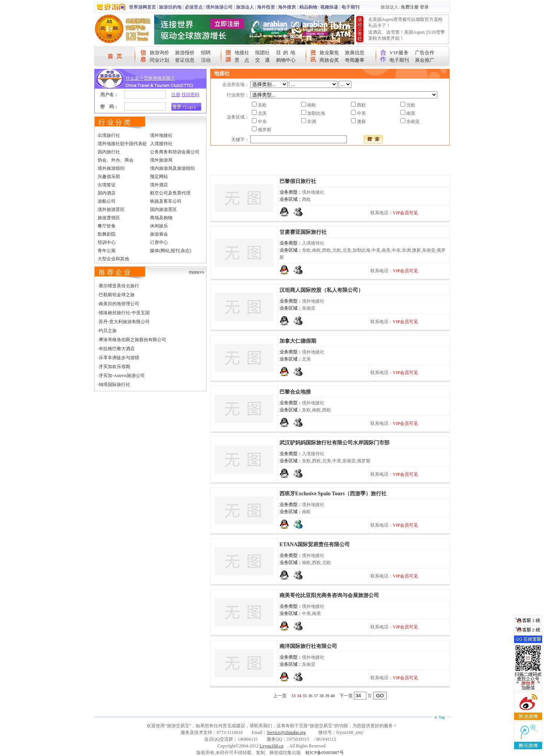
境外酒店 (159, 185)
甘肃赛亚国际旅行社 (303, 232)
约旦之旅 (108, 331)
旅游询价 (159, 53)
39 (327, 696)
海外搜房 (287, 7)
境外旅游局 (161, 160)
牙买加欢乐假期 (114, 367)
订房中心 (159, 242)
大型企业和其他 (113, 259)
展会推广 (425, 60)
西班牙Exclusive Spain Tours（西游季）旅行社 (333, 494)
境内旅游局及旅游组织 (172, 168)
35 (305, 696)
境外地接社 (161, 135)
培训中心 (107, 242)
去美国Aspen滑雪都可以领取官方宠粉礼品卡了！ (405, 22)
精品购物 (308, 7)
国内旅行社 (109, 152)
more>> (197, 272)
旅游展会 (159, 234)
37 (316, 696)
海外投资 (266, 7)
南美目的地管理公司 (119, 304)
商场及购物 (161, 218)
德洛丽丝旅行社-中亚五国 (124, 313)
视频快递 (329, 7)
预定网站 (159, 177)
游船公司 (107, 201)
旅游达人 (245, 7)
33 (293, 696)
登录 (424, 7)
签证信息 (185, 60)
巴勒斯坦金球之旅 (117, 295)
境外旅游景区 (111, 209)
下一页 (346, 696)
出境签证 (107, 185)
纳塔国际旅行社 (114, 385)
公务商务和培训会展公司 (175, 152)
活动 (206, 60)
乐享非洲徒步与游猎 (119, 358)
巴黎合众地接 (295, 392)
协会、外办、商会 (116, 160)
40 (333, 696)
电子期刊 (351, 7)
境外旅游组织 (111, 168)
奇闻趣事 (355, 60)
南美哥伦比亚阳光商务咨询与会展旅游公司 (329, 595)
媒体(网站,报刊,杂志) (171, 251)
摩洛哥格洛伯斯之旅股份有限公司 (132, 340)
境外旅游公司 (219, 7)
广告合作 (425, 53)
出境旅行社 (109, 135)
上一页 (280, 696)
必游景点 (194, 7)
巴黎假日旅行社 (298, 181)
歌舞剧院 (107, 234)
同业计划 (159, 60)
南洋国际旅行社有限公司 (308, 646)
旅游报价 (185, 53)
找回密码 (190, 95)
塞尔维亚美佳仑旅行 (119, 286)
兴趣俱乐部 (109, 177)
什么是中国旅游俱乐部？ (150, 78)
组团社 (262, 53)
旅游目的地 (170, 7)
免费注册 (410, 7)
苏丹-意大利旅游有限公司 (124, 322)
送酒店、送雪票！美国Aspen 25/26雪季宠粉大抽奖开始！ (407, 35)
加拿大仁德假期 (298, 341)
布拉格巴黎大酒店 (117, 349)
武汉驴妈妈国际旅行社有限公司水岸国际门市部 (334, 443)
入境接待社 (161, 144)
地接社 (242, 53)
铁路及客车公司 (166, 201)
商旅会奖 (329, 60)
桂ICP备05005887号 (325, 753)
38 (321, 696)
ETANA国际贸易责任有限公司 (315, 544)
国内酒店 (107, 193)
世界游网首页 (143, 7)
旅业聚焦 (329, 53)
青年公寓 (107, 251)
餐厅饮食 (107, 226)
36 (310, 696)
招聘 (206, 53)
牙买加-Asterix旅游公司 (122, 376)
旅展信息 (355, 53)
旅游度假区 (109, 218)
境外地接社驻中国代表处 (122, 144)
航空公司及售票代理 (170, 193)
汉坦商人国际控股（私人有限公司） (321, 290)
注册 (176, 95)
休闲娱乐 (159, 226)
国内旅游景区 (163, 209)
